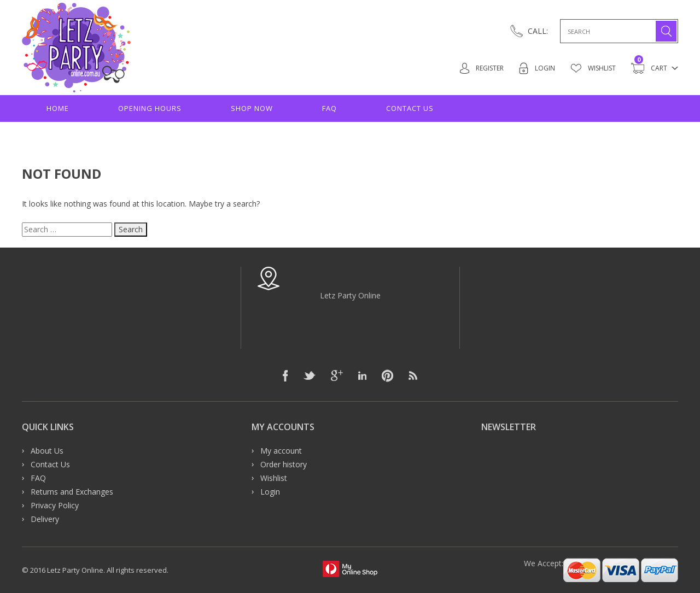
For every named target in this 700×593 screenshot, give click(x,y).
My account (281, 451)
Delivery (45, 519)
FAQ (329, 108)
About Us (47, 451)
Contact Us (410, 108)
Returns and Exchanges (72, 492)
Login (533, 68)
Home (58, 108)
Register (476, 68)
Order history (284, 464)
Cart (649, 68)
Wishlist (591, 68)
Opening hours (150, 108)
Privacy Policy (55, 505)
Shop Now (252, 108)
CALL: (538, 31)
